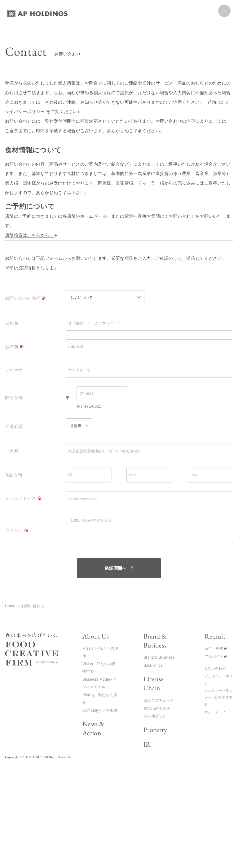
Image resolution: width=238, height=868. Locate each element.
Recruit (215, 636)
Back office (153, 665)
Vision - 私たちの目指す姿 (99, 668)
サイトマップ (215, 712)
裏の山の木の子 (157, 709)
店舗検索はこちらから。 (29, 235)
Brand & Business (155, 641)
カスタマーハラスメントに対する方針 (218, 698)
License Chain (154, 683)
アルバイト (214, 656)
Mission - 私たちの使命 (100, 652)
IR (147, 744)
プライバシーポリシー (218, 679)
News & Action (93, 728)
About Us (96, 636)
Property (155, 730)
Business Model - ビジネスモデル (100, 683)
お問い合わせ (215, 669)
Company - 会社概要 (100, 710)
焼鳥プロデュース (159, 700)
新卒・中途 (214, 648)
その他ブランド (157, 716)
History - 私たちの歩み (100, 699)
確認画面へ (132, 568)
